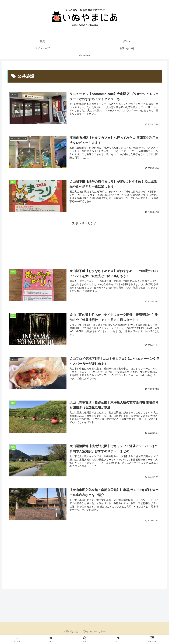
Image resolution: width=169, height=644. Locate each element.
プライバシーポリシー (94, 632)
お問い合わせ (71, 632)
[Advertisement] (84, 244)
